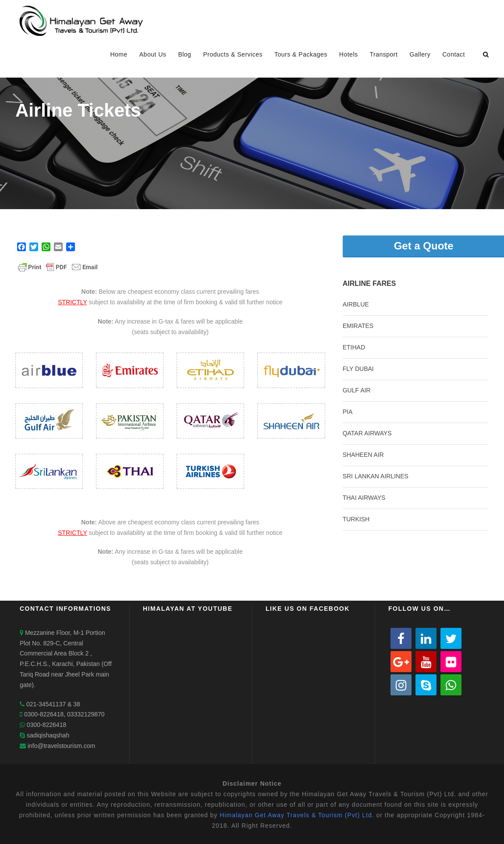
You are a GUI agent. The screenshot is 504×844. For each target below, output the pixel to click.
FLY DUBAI (358, 369)
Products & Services (233, 54)
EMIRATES (358, 326)
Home (119, 54)
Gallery (420, 54)
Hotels (349, 54)
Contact (454, 54)
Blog (185, 54)
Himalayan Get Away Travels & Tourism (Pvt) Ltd (296, 815)
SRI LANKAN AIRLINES (376, 476)
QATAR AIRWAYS (367, 433)
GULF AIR (357, 390)
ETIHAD (354, 347)
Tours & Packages (301, 54)
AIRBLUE (356, 304)
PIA (348, 412)
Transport (384, 54)
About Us (153, 54)
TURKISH (356, 519)
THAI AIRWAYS (364, 498)
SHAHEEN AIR (363, 455)
